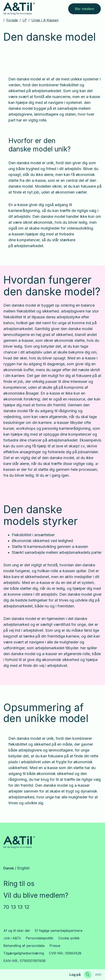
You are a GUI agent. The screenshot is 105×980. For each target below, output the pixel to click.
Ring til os (19, 884)
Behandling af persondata (24, 946)
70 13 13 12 (16, 907)
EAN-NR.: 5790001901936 (25, 961)
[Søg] (88, 975)
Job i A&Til (12, 938)
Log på (75, 975)
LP (25, 20)
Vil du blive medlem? (36, 895)
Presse (55, 946)
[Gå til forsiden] (19, 9)
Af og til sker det (17, 931)
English (23, 868)
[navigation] (98, 975)
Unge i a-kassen (45, 20)
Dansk (9, 868)
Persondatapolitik (39, 938)
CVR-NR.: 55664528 (65, 953)
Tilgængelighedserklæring (24, 953)
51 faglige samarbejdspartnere (59, 931)
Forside (12, 20)
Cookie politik (69, 938)
